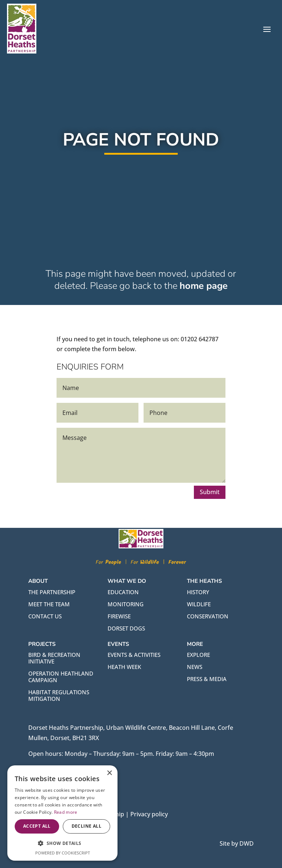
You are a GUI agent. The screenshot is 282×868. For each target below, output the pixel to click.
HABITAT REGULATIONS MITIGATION (59, 695)
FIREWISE (119, 616)
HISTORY (198, 592)
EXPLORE (198, 655)
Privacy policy (149, 814)
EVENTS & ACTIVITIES (134, 655)
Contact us (45, 616)
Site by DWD (237, 843)
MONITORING (126, 604)
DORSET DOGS (126, 628)
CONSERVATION (208, 616)
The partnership (52, 592)
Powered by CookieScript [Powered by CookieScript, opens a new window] (63, 853)
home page (204, 296)
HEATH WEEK (124, 667)
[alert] (62, 813)
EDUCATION (123, 592)
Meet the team (49, 604)
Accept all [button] (37, 826)
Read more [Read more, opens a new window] (66, 812)
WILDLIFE (199, 604)
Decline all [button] (86, 826)
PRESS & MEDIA (207, 679)
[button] (62, 843)
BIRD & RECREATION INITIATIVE (54, 658)
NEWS (195, 667)
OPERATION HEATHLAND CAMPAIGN (61, 677)
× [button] (109, 773)
